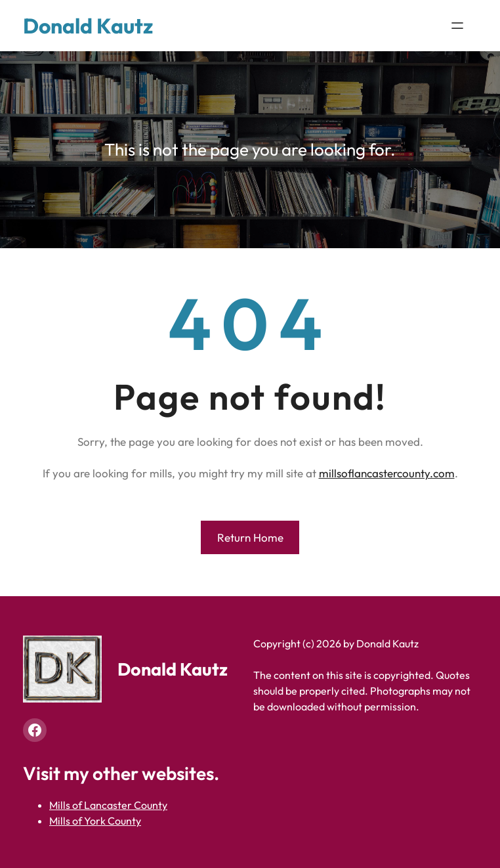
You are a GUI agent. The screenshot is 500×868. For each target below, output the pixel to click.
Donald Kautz (88, 26)
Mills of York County (95, 821)
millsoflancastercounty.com (387, 473)
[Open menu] (457, 26)
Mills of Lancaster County (108, 805)
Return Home (250, 537)
